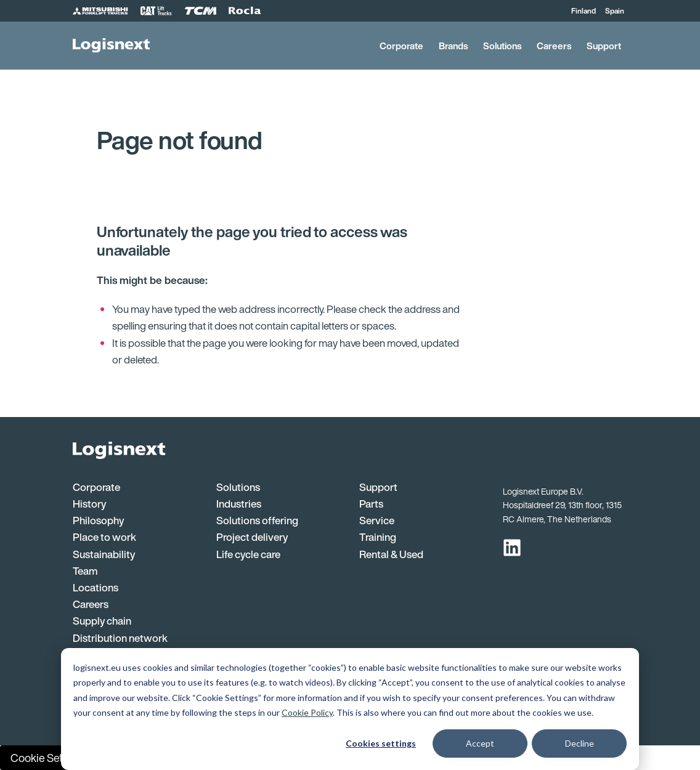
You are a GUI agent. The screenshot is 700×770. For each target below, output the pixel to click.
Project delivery (252, 537)
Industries (239, 504)
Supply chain (102, 621)
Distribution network (120, 638)
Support (604, 46)
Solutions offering (257, 520)
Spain (615, 11)
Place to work (104, 537)
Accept (480, 743)
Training (378, 537)
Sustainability (104, 554)
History (89, 504)
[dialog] (350, 709)
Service (377, 520)
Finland (584, 11)
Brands (453, 46)
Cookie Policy (307, 712)
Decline (580, 743)
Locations (96, 587)
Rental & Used (391, 554)
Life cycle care (248, 554)
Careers (554, 46)
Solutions (502, 46)
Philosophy (98, 520)
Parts (371, 504)
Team (85, 571)
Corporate (401, 46)
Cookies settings (381, 743)
